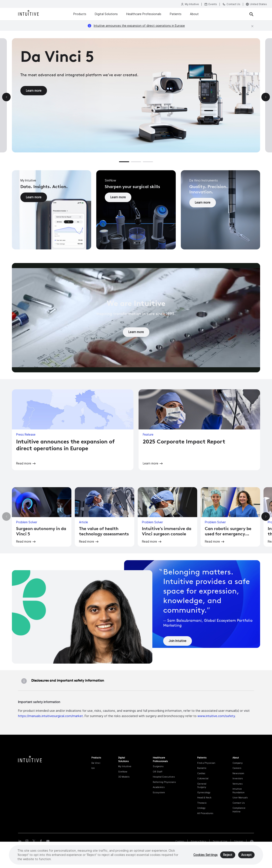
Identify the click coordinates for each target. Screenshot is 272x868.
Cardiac (201, 773)
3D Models (124, 777)
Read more (24, 463)
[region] (136, 855)
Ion (93, 768)
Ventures (238, 784)
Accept (246, 855)
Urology (201, 808)
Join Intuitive (178, 641)
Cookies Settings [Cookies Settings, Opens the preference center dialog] (205, 855)
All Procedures (205, 813)
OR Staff (158, 772)
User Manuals (240, 798)
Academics (159, 787)
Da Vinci (96, 763)
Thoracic (202, 803)
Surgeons (158, 766)
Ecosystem (159, 792)
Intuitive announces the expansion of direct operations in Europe (139, 26)
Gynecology (204, 792)
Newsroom (238, 773)
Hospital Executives (164, 777)
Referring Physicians (164, 782)
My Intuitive (125, 766)
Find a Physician (206, 763)
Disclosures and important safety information (68, 680)
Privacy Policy (198, 841)
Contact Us (239, 803)
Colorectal (203, 778)
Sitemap (239, 841)
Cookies (180, 841)
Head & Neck (204, 798)
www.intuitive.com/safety (216, 716)
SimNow (123, 772)
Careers (237, 768)
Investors (238, 778)
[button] (124, 162)
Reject (228, 855)
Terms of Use (220, 841)
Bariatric (202, 768)
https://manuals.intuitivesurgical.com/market (50, 716)
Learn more (34, 91)
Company (238, 763)
